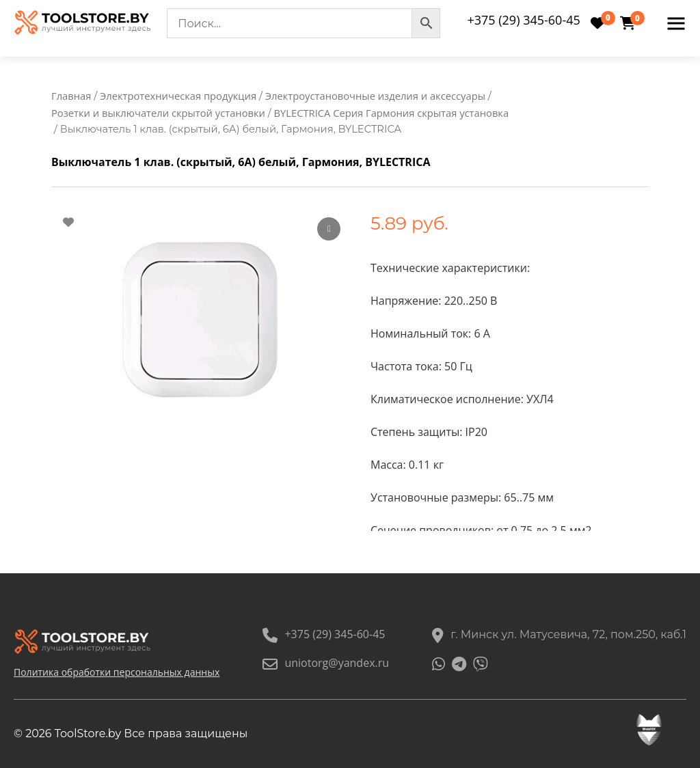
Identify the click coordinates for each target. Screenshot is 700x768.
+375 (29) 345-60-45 (523, 20)
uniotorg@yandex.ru (326, 663)
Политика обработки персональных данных (117, 672)
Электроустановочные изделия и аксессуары (375, 96)
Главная (71, 96)
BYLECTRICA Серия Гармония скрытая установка (392, 113)
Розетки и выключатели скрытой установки (158, 113)
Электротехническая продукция (178, 96)
